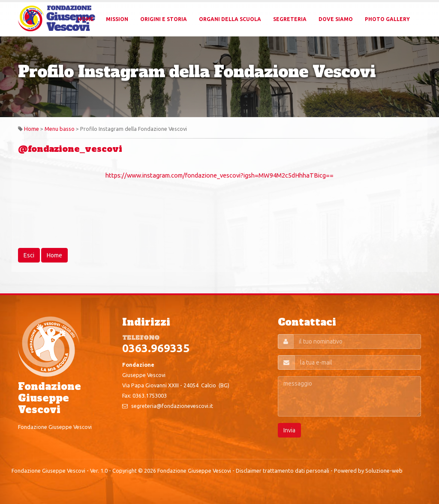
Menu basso (60, 129)
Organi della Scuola (230, 19)
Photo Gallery (387, 19)
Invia (289, 430)
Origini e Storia (164, 19)
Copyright (125, 471)
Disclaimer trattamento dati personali (283, 471)
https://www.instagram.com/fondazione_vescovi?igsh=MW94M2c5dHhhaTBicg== (219, 175)
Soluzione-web (384, 471)
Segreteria (290, 19)
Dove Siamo (336, 19)
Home (86, 19)
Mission (117, 19)
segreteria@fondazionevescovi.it (172, 406)
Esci (29, 255)
